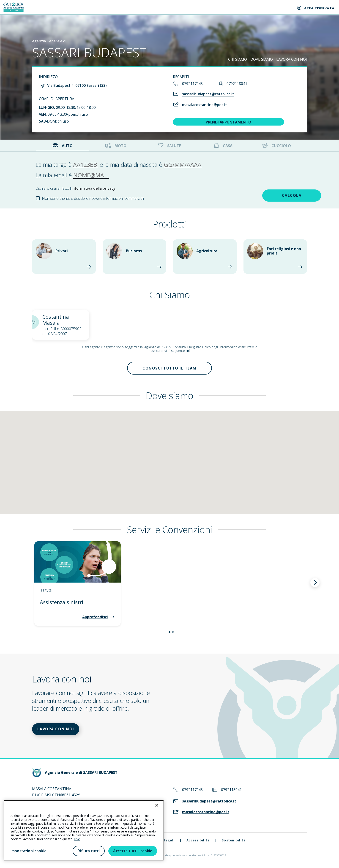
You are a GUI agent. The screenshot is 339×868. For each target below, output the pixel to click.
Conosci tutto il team (169, 369)
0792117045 (192, 84)
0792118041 (237, 84)
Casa (223, 146)
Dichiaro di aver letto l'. (76, 188)
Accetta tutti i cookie (133, 851)
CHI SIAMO (238, 59)
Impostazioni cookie (29, 851)
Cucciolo (276, 146)
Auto (63, 146)
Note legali (164, 842)
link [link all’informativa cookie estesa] (77, 839)
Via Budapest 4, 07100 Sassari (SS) (77, 85)
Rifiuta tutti (89, 851)
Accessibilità (198, 842)
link (188, 351)
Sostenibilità (234, 842)
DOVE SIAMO (262, 59)
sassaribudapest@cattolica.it (208, 94)
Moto (116, 146)
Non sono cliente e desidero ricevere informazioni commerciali (93, 198)
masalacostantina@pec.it (205, 105)
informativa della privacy (93, 188)
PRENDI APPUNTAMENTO (228, 122)
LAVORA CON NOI (292, 59)
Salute (169, 146)
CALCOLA (271, 195)
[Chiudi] (157, 805)
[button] (169, 633)
